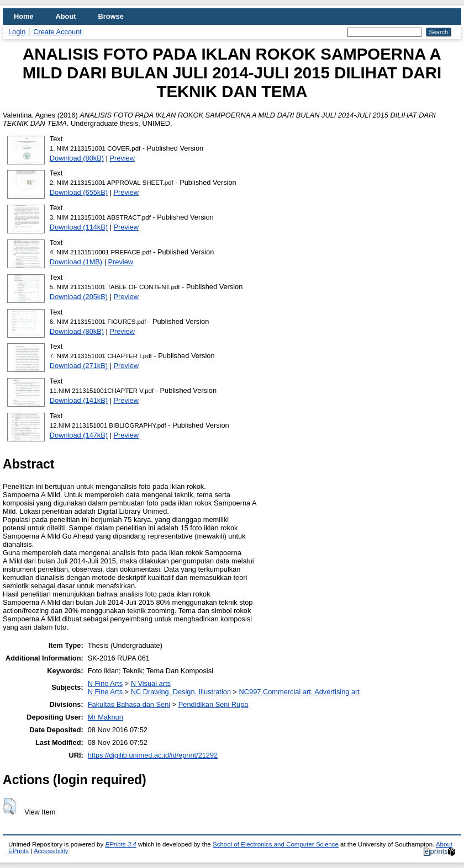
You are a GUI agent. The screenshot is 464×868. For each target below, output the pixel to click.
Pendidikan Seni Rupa (213, 704)
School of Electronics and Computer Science (276, 844)
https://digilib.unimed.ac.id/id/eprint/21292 (153, 755)
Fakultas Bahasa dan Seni (129, 704)
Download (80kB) (77, 158)
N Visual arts (151, 683)
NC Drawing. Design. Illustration (181, 692)
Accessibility (51, 851)
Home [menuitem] (24, 16)
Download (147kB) (79, 435)
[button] (9, 806)
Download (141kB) (79, 400)
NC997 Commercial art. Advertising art (299, 692)
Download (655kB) (79, 192)
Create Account (57, 32)
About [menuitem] (66, 16)
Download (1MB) (76, 262)
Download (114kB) (79, 227)
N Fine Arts (105, 683)
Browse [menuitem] (111, 16)
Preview (122, 158)
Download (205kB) (79, 297)
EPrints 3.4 (120, 844)
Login (17, 32)
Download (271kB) (79, 366)
